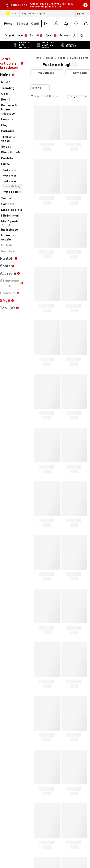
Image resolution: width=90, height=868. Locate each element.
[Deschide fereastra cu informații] (85, 5)
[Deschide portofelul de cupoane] (46, 24)
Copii (35, 23)
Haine (50, 58)
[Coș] (86, 24)
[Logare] (56, 24)
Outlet (12, 14)
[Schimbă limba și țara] (81, 14)
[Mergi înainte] (74, 36)
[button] (47, 73)
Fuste (62, 58)
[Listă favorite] (76, 24)
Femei (9, 23)
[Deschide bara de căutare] (81, 36)
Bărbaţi (22, 23)
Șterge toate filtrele (69, 87)
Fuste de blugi (80, 58)
